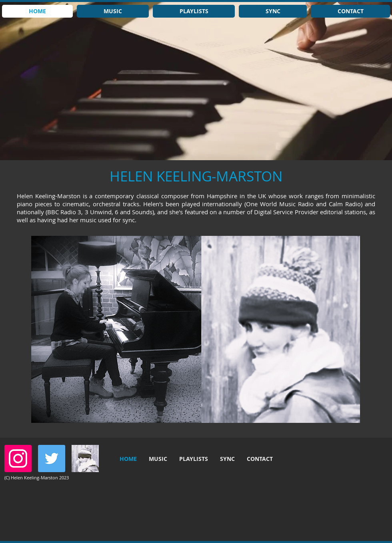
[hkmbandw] (85, 459)
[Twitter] (52, 459)
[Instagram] (18, 459)
